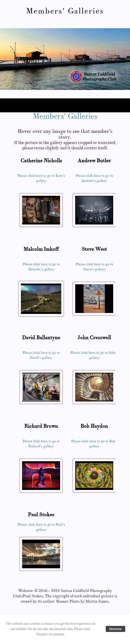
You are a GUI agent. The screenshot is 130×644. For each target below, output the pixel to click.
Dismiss (115, 629)
